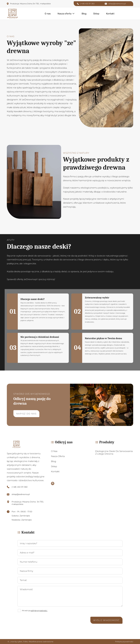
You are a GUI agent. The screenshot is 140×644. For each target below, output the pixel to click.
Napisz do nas (26, 414)
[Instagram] (53, 484)
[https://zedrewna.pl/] (26, 444)
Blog (84, 14)
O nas (48, 14)
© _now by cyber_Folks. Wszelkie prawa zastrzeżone (30, 642)
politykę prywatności (39, 610)
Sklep (96, 14)
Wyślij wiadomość (106, 620)
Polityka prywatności (124, 642)
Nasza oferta (64, 14)
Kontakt (110, 14)
